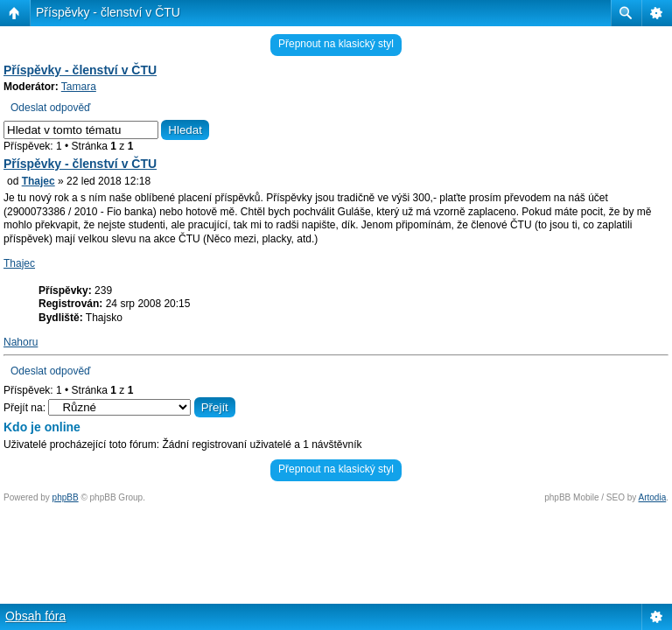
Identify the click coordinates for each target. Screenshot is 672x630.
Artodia (653, 497)
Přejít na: (24, 408)
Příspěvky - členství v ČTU (108, 12)
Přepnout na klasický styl (336, 44)
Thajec (38, 181)
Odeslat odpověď (50, 108)
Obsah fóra (35, 616)
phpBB (66, 497)
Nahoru (21, 342)
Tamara (79, 87)
